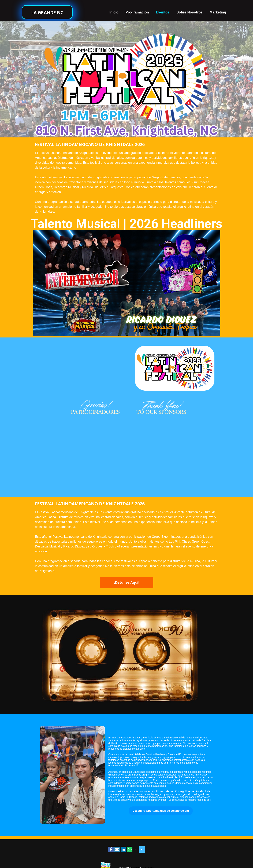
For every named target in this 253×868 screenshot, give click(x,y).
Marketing (218, 12)
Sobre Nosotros (189, 12)
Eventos (163, 12)
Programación (137, 12)
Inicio (114, 12)
